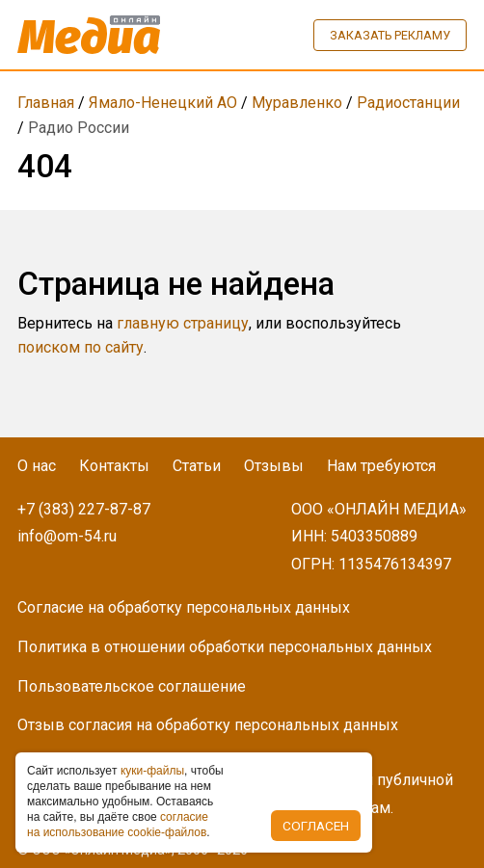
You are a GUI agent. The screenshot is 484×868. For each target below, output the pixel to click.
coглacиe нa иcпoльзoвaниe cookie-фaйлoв (118, 825)
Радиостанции (408, 103)
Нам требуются (381, 466)
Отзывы (274, 466)
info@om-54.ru (67, 536)
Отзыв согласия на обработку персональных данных (208, 725)
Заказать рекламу (390, 35)
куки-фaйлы (152, 771)
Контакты (114, 466)
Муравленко (297, 103)
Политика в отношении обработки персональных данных (225, 647)
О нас (37, 466)
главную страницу (183, 323)
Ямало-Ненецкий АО (163, 103)
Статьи (197, 466)
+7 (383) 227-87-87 (84, 509)
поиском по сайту (81, 347)
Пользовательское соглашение (132, 686)
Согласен (316, 826)
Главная (46, 103)
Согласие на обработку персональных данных (184, 607)
